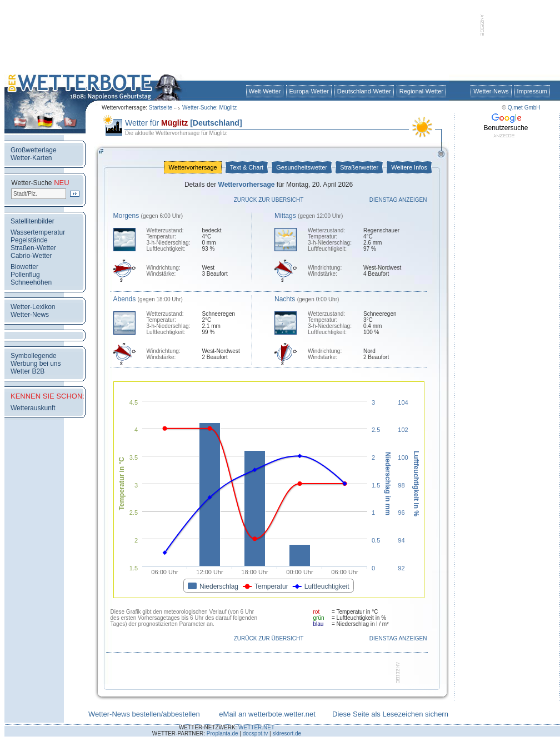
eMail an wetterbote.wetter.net (267, 714)
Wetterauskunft (33, 408)
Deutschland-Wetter (364, 91)
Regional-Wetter (421, 91)
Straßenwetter (359, 167)
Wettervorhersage (192, 167)
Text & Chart (247, 167)
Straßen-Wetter (33, 248)
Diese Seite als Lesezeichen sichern (390, 714)
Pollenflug (25, 275)
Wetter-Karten (31, 158)
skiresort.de (287, 733)
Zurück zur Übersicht (269, 200)
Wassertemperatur (38, 232)
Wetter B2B (27, 371)
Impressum (532, 91)
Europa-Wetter (309, 91)
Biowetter (24, 267)
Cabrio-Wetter (31, 256)
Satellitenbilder (32, 221)
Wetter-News (491, 91)
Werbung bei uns (36, 364)
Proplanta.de (222, 733)
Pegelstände (29, 240)
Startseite (161, 108)
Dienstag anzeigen (398, 200)
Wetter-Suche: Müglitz (209, 108)
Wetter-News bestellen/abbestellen (144, 714)
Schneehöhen (31, 282)
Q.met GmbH (524, 108)
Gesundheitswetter (302, 167)
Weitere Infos (409, 167)
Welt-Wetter (265, 91)
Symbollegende (34, 356)
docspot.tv (256, 733)
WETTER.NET (256, 727)
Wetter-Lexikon (33, 307)
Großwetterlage (34, 150)
